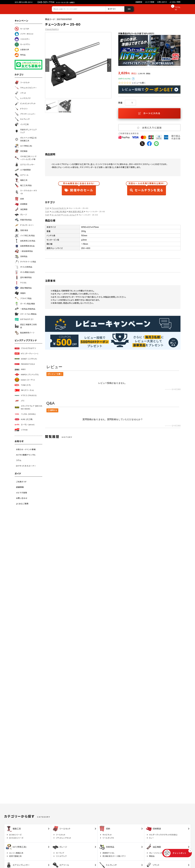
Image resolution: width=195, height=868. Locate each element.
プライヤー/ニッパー (25, 114)
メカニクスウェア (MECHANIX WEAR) (28, 407)
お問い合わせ (162, 2)
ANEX (20, 369)
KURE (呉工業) (24, 419)
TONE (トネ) (23, 385)
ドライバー (21, 109)
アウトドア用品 (23, 298)
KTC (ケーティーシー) (26, 354)
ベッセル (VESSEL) (25, 414)
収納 (19, 199)
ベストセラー (22, 39)
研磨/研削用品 (23, 220)
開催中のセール (79, 188)
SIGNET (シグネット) (26, 359)
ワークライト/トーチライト (26, 192)
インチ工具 (22, 124)
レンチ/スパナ (23, 98)
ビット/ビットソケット (25, 103)
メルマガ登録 (150, 2)
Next (109, 65)
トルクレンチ (22, 119)
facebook (149, 144)
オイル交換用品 (23, 267)
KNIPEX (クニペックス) (27, 375)
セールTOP (22, 29)
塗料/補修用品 (23, 277)
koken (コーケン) (25, 380)
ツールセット (22, 82)
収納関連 (21, 204)
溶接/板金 (21, 230)
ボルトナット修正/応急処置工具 (26, 139)
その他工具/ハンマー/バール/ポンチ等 (26, 158)
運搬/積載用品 (23, 288)
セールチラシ (22, 44)
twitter (142, 144)
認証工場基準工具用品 (26, 326)
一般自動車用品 (24, 251)
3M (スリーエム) (24, 390)
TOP (47, 208)
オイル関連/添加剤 (25, 272)
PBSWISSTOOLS (25, 364)
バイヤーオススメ (24, 34)
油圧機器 (21, 209)
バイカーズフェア (70, 215)
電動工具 (21, 180)
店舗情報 (139, 2)
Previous (47, 65)
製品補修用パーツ (24, 333)
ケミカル (21, 283)
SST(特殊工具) (23, 146)
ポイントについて (133, 79)
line (156, 144)
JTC (20, 401)
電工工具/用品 (23, 186)
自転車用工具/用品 (25, 241)
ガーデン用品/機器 (25, 304)
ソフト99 (21, 430)
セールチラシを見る (147, 188)
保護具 (20, 293)
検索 (129, 9)
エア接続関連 (23, 170)
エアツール (22, 175)
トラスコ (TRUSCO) (26, 396)
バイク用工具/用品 (25, 236)
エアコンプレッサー (25, 165)
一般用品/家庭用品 (25, 309)
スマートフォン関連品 (26, 314)
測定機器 (21, 151)
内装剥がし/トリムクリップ (26, 131)
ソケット (20, 93)
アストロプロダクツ (25, 348)
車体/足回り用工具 (76, 212)
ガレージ (21, 215)
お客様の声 (22, 50)
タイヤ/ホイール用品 (25, 262)
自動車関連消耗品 (25, 246)
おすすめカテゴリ (24, 319)
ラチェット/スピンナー (26, 88)
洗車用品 (21, 257)
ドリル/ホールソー (24, 225)
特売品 (20, 55)
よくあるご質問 (175, 2)
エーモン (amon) (25, 425)
